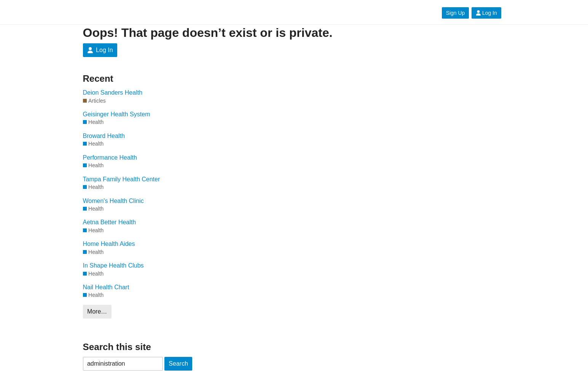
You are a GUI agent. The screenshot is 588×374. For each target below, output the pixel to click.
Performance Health (110, 158)
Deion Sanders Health (113, 93)
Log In (486, 13)
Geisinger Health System (117, 114)
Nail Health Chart (106, 287)
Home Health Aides (109, 244)
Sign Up (455, 13)
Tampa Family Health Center (122, 179)
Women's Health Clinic (113, 201)
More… (97, 311)
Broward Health (104, 136)
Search (178, 364)
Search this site (117, 347)
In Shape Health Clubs (113, 265)
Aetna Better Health (110, 222)
